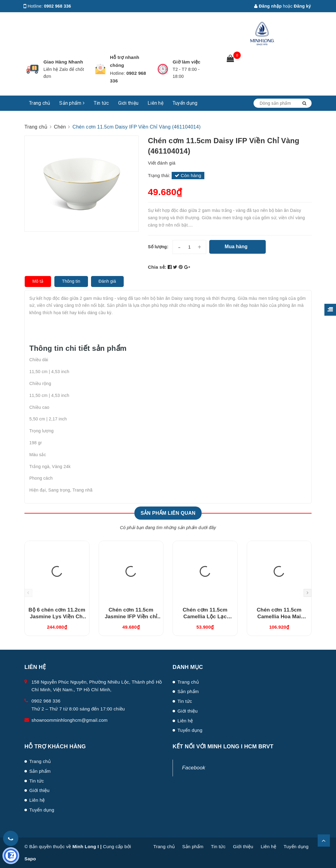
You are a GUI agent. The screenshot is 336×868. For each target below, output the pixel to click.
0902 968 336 (58, 6)
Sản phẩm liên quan (168, 513)
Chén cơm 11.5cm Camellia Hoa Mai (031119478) (279, 617)
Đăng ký (302, 6)
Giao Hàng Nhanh (63, 62)
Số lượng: (158, 247)
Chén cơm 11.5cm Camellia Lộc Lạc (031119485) (205, 617)
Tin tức (101, 103)
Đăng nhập (268, 6)
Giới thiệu (128, 103)
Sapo (30, 859)
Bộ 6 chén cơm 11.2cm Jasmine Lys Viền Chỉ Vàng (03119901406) (57, 617)
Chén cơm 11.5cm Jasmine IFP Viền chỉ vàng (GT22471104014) (131, 617)
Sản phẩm (72, 103)
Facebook (194, 768)
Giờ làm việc (186, 62)
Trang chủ (40, 103)
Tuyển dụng (185, 103)
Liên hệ (155, 103)
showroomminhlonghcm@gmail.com (69, 720)
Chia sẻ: (157, 267)
